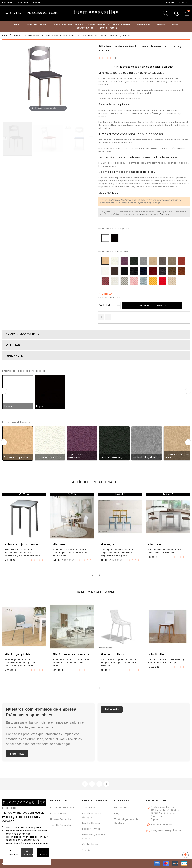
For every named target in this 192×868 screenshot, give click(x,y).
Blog (117, 813)
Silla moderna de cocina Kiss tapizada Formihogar (167, 551)
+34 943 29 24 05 (162, 825)
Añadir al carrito (153, 305)
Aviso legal (89, 808)
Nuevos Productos (61, 819)
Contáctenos (90, 844)
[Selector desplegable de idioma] (183, 3)
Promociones (58, 813)
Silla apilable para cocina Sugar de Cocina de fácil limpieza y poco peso (117, 553)
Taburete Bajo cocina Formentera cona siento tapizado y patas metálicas (22, 553)
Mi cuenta (122, 800)
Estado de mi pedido (63, 808)
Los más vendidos (61, 825)
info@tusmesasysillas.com (167, 830)
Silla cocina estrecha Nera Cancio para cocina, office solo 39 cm (70, 553)
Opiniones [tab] (15, 356)
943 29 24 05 (12, 13)
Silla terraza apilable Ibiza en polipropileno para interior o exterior (119, 663)
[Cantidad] (115, 306)
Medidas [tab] (13, 345)
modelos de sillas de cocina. (155, 214)
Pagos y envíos (91, 829)
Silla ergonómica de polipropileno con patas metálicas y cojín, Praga (20, 663)
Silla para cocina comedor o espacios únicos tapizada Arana (71, 663)
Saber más (17, 754)
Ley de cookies (91, 823)
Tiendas (87, 850)
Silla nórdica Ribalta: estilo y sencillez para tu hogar (166, 661)
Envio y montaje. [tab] (21, 334)
